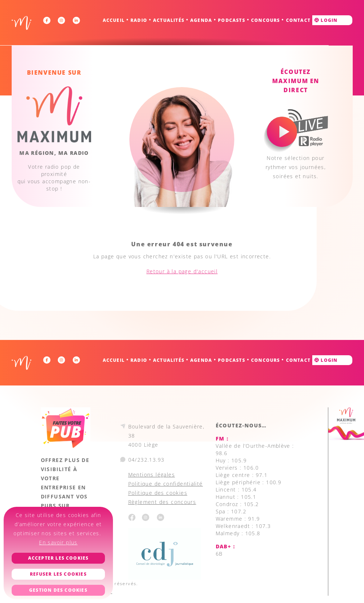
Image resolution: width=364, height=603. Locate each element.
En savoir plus (58, 542)
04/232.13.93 (146, 460)
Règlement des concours (162, 502)
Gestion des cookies (58, 590)
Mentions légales (152, 475)
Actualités (169, 20)
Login (326, 20)
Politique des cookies (158, 493)
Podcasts (232, 20)
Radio (139, 20)
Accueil (114, 20)
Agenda (201, 20)
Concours (266, 20)
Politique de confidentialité (166, 484)
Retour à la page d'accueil (182, 271)
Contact (298, 20)
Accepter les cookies (58, 558)
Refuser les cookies (58, 574)
